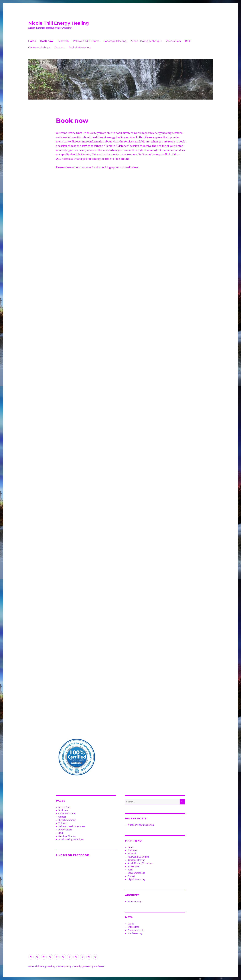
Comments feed (135, 930)
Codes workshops (39, 47)
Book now (47, 41)
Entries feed (133, 927)
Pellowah (63, 41)
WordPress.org (135, 933)
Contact (60, 47)
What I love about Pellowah (141, 825)
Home (32, 41)
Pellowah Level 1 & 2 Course (72, 827)
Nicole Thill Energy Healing (59, 23)
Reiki (188, 41)
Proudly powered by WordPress (89, 967)
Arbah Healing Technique (146, 41)
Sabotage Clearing (115, 41)
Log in (131, 924)
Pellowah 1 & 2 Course (86, 41)
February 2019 (135, 902)
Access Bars (174, 41)
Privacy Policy (65, 830)
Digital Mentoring (80, 47)
